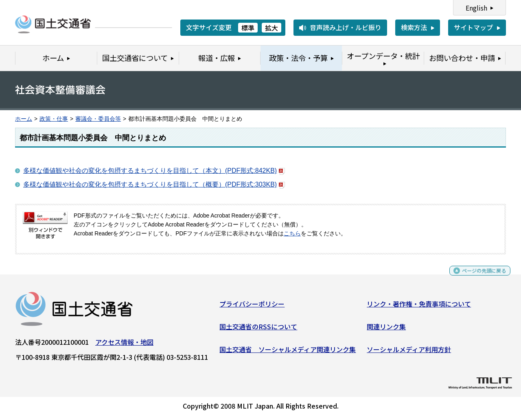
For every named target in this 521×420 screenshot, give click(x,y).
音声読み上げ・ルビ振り (346, 27)
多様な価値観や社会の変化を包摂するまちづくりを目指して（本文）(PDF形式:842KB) (154, 171)
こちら (292, 234)
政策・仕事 (54, 119)
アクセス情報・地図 (124, 345)
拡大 (271, 28)
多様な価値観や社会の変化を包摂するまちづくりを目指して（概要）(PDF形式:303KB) (154, 184)
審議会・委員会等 (98, 119)
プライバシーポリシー (252, 307)
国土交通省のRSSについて (258, 330)
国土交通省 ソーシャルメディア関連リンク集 (288, 352)
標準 (248, 28)
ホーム (24, 119)
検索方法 (414, 27)
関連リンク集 (386, 330)
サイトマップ (473, 27)
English (476, 8)
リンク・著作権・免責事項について (419, 307)
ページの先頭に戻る (477, 277)
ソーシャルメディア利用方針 (409, 352)
